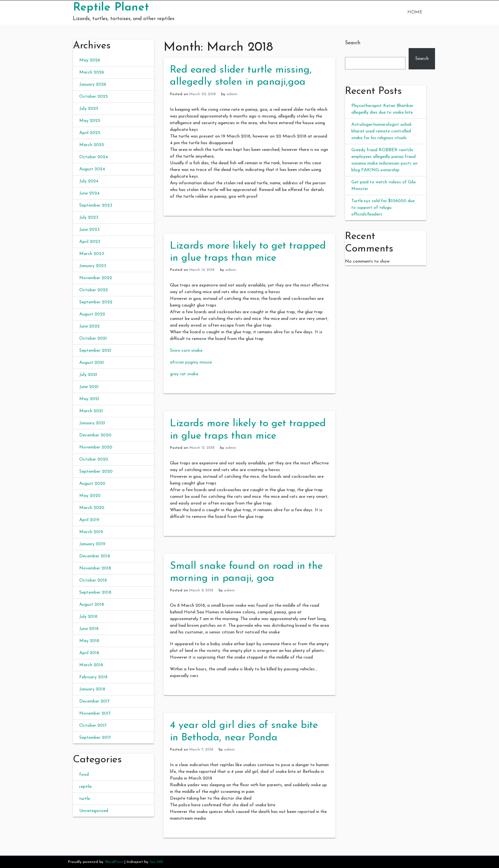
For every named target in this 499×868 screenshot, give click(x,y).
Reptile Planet (111, 8)
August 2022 (92, 314)
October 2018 (93, 580)
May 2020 (90, 496)
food (84, 775)
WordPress (114, 862)
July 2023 (89, 218)
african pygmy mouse (191, 362)
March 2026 (92, 72)
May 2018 (89, 641)
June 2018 (89, 629)
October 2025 (94, 97)
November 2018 (95, 568)
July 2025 (89, 109)
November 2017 (95, 713)
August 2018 (92, 605)
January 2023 (93, 266)
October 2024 (94, 157)
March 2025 (92, 145)
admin (232, 94)
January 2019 (92, 544)
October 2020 (94, 459)
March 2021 (91, 411)
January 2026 (93, 85)
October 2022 (94, 290)
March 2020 (92, 508)
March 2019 (91, 532)
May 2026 (90, 60)
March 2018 (91, 665)
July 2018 (88, 617)
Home (415, 12)
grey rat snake (184, 374)
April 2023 (90, 242)
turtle (85, 799)
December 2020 (95, 435)
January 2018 (92, 689)
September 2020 (96, 472)
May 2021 (89, 399)
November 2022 (96, 278)
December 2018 (95, 556)
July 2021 (88, 375)
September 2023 (96, 205)
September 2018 (95, 593)
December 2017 (95, 701)
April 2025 (90, 133)
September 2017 (95, 738)
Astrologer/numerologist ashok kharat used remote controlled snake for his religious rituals (382, 131)
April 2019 (89, 520)
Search (353, 43)
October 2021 (93, 339)
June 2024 (89, 193)
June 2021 (89, 387)
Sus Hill (156, 862)
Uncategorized (94, 811)
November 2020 (96, 447)
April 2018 (89, 653)
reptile (85, 787)
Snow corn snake (186, 351)
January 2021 (92, 423)
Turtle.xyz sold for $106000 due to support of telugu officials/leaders (383, 208)
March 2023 (92, 254)
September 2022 (96, 302)
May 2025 (90, 121)
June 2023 (89, 230)
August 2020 (92, 484)
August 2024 (92, 169)
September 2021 (95, 351)
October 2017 (93, 726)
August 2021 (92, 363)
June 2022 (89, 326)
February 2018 (93, 677)
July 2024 (89, 181)
